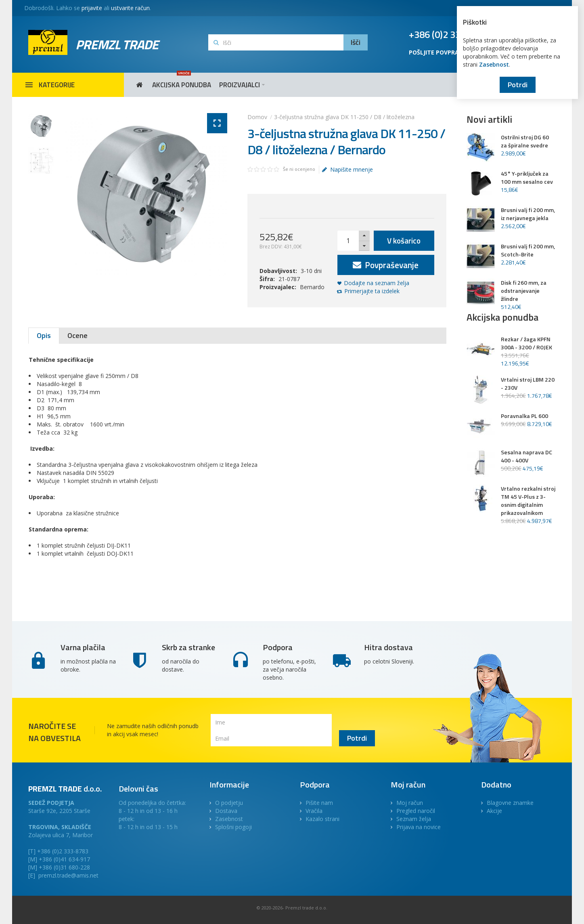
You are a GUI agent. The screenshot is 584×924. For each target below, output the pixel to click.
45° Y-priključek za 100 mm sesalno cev (527, 178)
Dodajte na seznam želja (377, 283)
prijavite (92, 8)
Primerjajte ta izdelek (372, 291)
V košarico (404, 240)
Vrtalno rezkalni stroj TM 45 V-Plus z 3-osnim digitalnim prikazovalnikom (528, 501)
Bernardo (312, 287)
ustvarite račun (130, 8)
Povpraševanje (386, 265)
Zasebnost (494, 64)
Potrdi (518, 85)
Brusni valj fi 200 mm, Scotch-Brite (528, 250)
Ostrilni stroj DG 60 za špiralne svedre (525, 141)
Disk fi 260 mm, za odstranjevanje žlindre (524, 291)
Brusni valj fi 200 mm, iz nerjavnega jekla (528, 214)
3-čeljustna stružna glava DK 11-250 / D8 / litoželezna (344, 117)
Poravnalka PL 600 (524, 416)
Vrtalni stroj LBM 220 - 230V (528, 384)
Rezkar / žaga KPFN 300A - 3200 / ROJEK (526, 343)
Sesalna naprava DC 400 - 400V (526, 456)
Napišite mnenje (347, 170)
